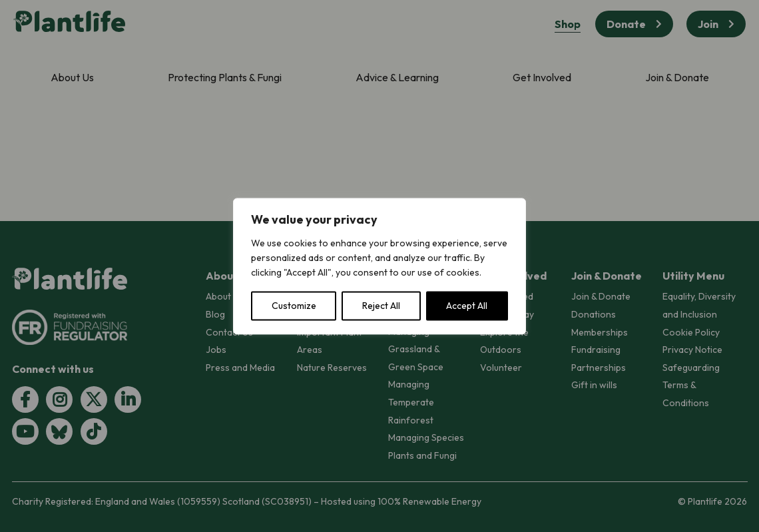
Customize (294, 306)
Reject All (381, 306)
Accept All (467, 306)
